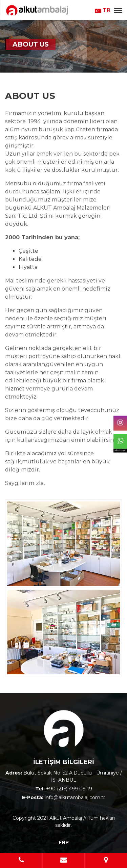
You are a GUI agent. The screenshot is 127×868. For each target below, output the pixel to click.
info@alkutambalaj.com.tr (75, 797)
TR (102, 11)
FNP (64, 842)
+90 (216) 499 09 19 (69, 789)
